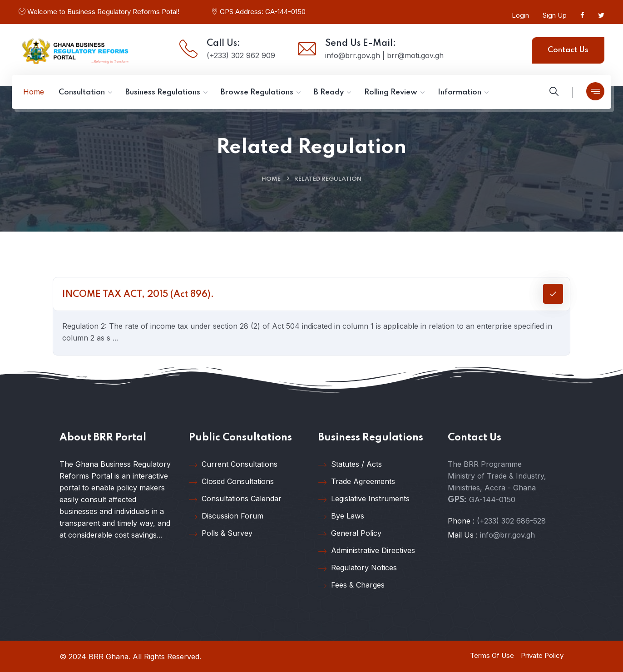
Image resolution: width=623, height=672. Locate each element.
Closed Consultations (231, 482)
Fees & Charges (351, 585)
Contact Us (568, 50)
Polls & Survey (221, 534)
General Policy (350, 534)
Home (271, 179)
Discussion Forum (226, 516)
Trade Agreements (357, 482)
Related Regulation (328, 179)
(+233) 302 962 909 (241, 55)
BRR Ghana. (109, 657)
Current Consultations (233, 464)
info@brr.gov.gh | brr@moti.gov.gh (384, 55)
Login (520, 15)
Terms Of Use (492, 655)
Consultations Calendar (235, 499)
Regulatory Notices (358, 568)
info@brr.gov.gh (507, 535)
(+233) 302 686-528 (511, 521)
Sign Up (555, 15)
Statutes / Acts (350, 464)
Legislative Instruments (364, 499)
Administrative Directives (367, 551)
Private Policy (542, 655)
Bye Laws (341, 516)
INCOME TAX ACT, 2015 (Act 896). (138, 295)
